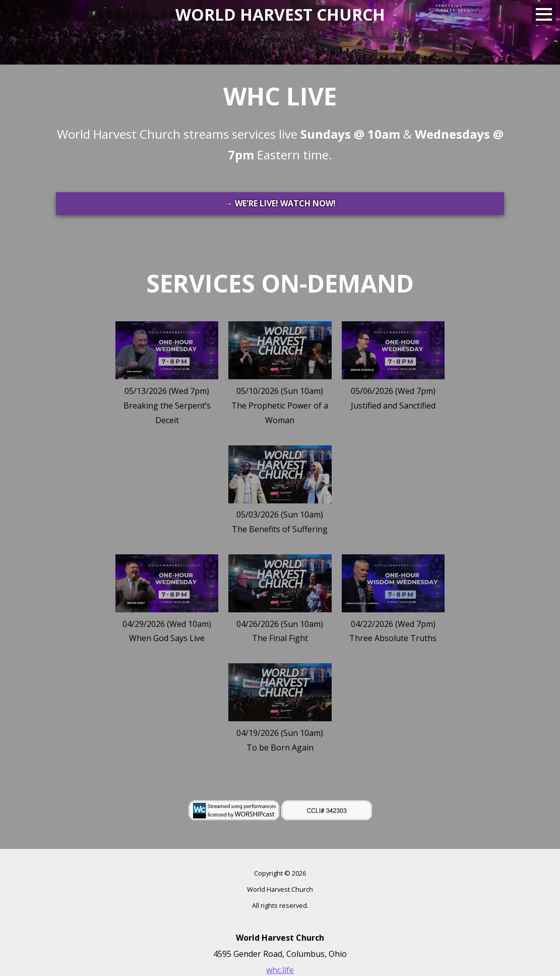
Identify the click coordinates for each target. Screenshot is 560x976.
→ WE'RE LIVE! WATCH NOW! (280, 203)
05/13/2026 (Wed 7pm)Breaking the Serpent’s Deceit (167, 406)
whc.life (280, 970)
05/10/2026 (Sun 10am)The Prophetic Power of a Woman (280, 406)
